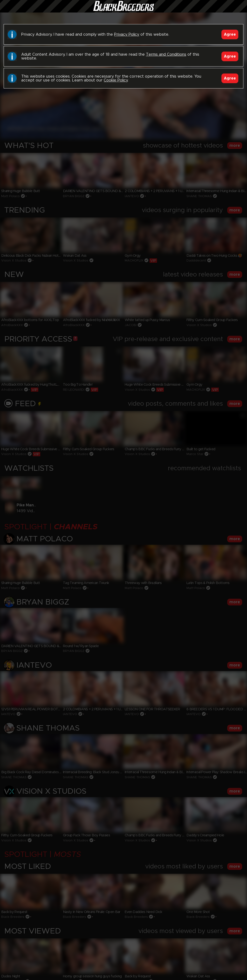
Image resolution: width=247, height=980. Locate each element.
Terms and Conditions (166, 54)
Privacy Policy (127, 34)
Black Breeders (123, 11)
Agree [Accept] (230, 34)
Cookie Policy (116, 80)
